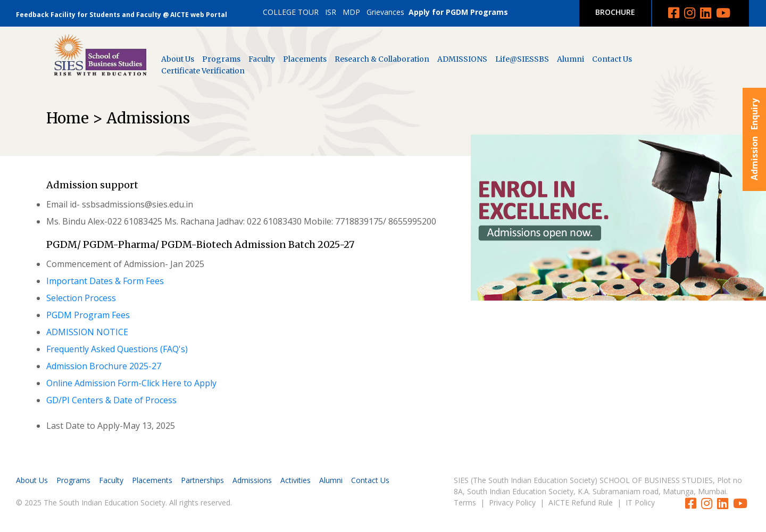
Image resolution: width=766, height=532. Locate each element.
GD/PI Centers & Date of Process (111, 400)
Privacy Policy (512, 502)
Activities (295, 480)
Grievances (385, 12)
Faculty (262, 59)
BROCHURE (615, 12)
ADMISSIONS (462, 59)
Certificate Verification (203, 71)
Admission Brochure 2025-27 (104, 366)
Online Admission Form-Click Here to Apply (131, 383)
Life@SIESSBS (522, 59)
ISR (331, 12)
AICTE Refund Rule (581, 502)
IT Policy (640, 502)
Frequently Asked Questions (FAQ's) (117, 349)
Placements (305, 59)
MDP (351, 12)
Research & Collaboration (382, 59)
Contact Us (612, 59)
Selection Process (81, 298)
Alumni (571, 59)
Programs (221, 59)
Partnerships (202, 480)
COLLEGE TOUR (291, 12)
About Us (178, 59)
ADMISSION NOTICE (87, 332)
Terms (465, 502)
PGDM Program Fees (88, 315)
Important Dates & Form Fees (105, 281)
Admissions (252, 480)
